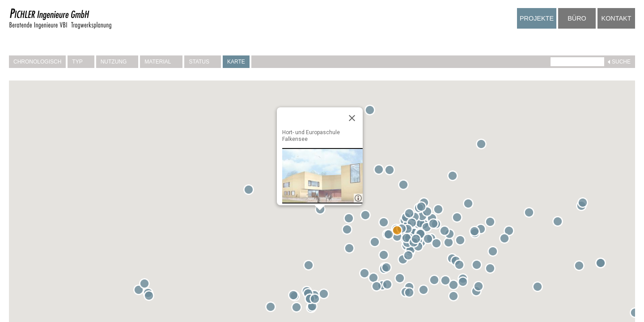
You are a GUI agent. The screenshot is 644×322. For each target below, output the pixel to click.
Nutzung (117, 62)
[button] (381, 171)
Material (161, 62)
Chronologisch (37, 62)
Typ (81, 62)
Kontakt (616, 18)
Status (203, 62)
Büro (577, 18)
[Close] (352, 118)
